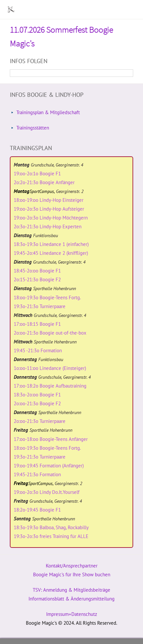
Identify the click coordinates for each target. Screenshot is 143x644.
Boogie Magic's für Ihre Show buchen (72, 574)
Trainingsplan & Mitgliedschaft (48, 112)
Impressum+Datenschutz (72, 614)
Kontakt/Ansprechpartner (72, 566)
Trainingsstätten (33, 128)
